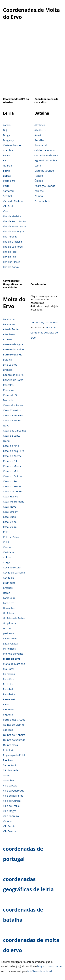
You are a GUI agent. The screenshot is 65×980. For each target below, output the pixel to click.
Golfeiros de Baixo (14, 618)
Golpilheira (9, 623)
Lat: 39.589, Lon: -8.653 (44, 322)
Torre (6, 775)
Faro (6, 160)
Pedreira (8, 684)
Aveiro (7, 125)
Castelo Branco (12, 145)
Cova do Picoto (12, 567)
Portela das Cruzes (14, 720)
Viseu (6, 211)
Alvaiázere (40, 130)
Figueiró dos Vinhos (46, 160)
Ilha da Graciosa (12, 242)
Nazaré (39, 176)
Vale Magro (10, 811)
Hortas (7, 628)
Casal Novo (10, 507)
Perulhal (8, 689)
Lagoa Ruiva (10, 638)
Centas (7, 547)
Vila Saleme (10, 831)
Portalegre (9, 181)
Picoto (7, 704)
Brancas (8, 370)
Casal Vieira (10, 527)
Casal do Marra (12, 466)
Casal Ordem (11, 512)
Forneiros (9, 603)
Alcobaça (40, 125)
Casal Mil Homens (14, 501)
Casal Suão (9, 517)
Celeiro (7, 542)
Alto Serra (9, 334)
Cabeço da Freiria (13, 375)
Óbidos (39, 181)
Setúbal (8, 196)
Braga (6, 135)
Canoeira (8, 390)
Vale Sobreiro (11, 816)
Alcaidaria (9, 319)
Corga (6, 562)
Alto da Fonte (11, 329)
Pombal (39, 196)
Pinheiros (9, 709)
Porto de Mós (42, 201)
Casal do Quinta (12, 476)
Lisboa (7, 176)
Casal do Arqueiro (14, 451)
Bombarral (41, 145)
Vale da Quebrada (14, 791)
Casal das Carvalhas (15, 431)
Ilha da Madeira (12, 216)
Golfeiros (8, 613)
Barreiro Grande (13, 354)
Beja (6, 130)
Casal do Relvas (12, 486)
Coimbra (8, 150)
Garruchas (9, 608)
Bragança (9, 140)
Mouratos (9, 669)
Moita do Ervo (12, 659)
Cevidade (8, 552)
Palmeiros (9, 674)
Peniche (39, 191)
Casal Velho (10, 522)
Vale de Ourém (12, 801)
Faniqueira (9, 598)
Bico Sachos (10, 365)
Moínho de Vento (13, 654)
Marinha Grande (44, 171)
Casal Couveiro (12, 410)
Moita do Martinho (14, 664)
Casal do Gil (10, 461)
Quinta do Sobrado (14, 740)
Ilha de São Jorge (13, 247)
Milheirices (9, 649)
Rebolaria (9, 750)
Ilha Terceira (10, 236)
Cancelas (8, 385)
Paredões (9, 679)
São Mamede (11, 770)
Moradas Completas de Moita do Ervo (44, 332)
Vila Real (8, 206)
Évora (6, 155)
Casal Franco (11, 496)
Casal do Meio (11, 471)
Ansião (38, 135)
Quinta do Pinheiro (14, 735)
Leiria (7, 171)
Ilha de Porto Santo (14, 221)
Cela (6, 532)
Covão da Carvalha (14, 572)
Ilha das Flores (11, 262)
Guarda (7, 165)
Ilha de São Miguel (14, 231)
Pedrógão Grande (45, 186)
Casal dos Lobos (12, 491)
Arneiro (7, 339)
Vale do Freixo (11, 806)
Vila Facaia (9, 826)
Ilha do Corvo (11, 267)
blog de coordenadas (50, 966)
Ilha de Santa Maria (14, 226)
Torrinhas (9, 780)
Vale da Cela (10, 785)
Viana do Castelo (13, 201)
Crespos (8, 588)
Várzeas (8, 821)
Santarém (9, 191)
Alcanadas (9, 324)
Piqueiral (8, 714)
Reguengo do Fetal (14, 755)
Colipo (7, 557)
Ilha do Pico (10, 252)
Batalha (39, 140)
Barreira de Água (13, 344)
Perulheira (9, 694)
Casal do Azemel (13, 456)
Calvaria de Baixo (13, 380)
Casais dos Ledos (13, 405)
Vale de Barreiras (13, 796)
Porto (6, 186)
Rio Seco (8, 760)
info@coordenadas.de (40, 971)
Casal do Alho (11, 446)
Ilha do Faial (10, 257)
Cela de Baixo (11, 537)
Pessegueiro (10, 699)
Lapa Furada (10, 643)
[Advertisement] (32, 60)
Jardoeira (8, 633)
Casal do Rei (10, 481)
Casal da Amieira (13, 415)
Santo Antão (10, 765)
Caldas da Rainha (45, 150)
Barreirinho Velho (13, 349)
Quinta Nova (10, 745)
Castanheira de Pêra (46, 155)
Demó (7, 593)
